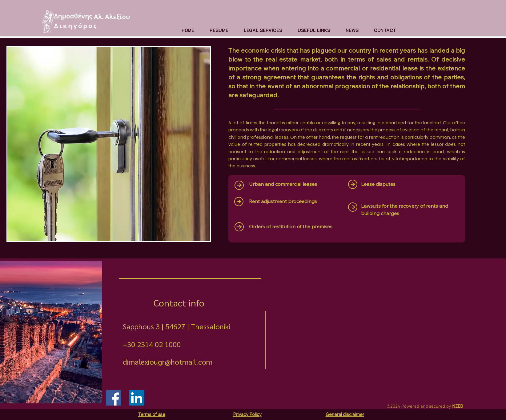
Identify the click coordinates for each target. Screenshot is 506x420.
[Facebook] (114, 398)
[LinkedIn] (137, 398)
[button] (263, 30)
